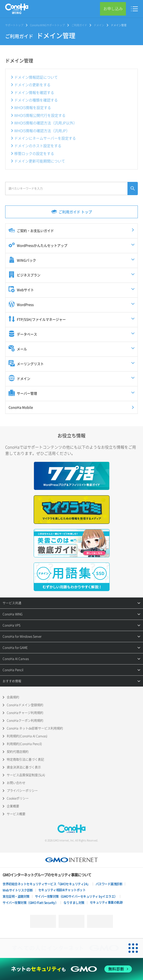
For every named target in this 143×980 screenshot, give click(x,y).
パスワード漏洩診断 (109, 884)
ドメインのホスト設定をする (38, 146)
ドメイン (99, 25)
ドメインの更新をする (32, 85)
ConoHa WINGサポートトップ (47, 25)
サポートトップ (14, 25)
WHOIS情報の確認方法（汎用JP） (42, 131)
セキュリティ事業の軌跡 (106, 902)
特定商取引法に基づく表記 (25, 759)
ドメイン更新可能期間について (40, 161)
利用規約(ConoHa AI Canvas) (27, 736)
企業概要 (13, 806)
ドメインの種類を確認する (36, 100)
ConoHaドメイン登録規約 (25, 705)
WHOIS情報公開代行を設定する (40, 115)
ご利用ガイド (79, 25)
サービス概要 (16, 814)
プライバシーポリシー (22, 791)
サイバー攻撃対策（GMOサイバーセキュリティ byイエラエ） (76, 896)
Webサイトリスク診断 (18, 890)
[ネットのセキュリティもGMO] (72, 969)
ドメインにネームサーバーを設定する (45, 138)
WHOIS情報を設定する (33, 107)
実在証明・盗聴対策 (16, 896)
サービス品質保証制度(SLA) (26, 775)
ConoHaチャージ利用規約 (25, 713)
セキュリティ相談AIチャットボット (62, 890)
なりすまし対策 (74, 903)
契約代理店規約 (18, 752)
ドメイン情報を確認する (34, 92)
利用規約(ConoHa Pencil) (24, 744)
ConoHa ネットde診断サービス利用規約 (35, 728)
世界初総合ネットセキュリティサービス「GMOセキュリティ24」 (46, 884)
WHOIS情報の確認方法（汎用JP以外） (46, 123)
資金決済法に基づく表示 (24, 767)
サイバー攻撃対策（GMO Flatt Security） (30, 903)
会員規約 (13, 697)
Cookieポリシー (18, 798)
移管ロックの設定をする (34, 153)
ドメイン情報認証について (36, 77)
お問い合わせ (16, 783)
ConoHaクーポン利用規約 (25, 721)
